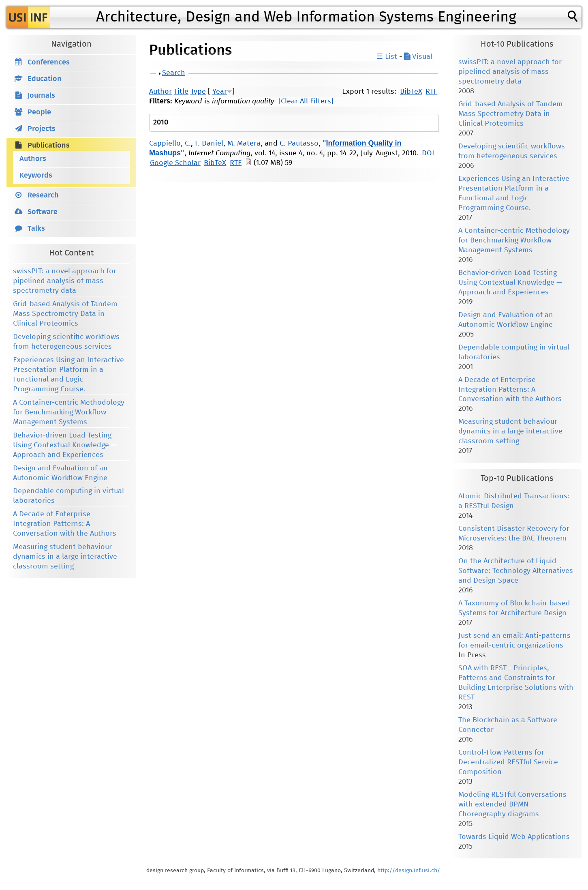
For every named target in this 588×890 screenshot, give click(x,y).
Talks (36, 229)
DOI (428, 153)
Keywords (36, 176)
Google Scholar (175, 163)
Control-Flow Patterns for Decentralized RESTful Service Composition (508, 762)
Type (198, 92)
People (39, 112)
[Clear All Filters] (306, 101)
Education (45, 79)
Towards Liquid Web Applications (514, 837)
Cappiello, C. (170, 144)
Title (181, 92)
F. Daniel (209, 144)
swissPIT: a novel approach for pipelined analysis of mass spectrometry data (65, 281)
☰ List (387, 57)
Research (43, 195)
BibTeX (411, 92)
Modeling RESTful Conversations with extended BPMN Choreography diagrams (512, 804)
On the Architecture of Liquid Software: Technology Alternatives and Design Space (516, 571)
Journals (41, 96)
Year (220, 92)
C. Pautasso (299, 144)
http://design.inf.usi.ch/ (409, 871)
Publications (49, 146)
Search (174, 73)
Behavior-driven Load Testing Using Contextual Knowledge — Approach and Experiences (65, 445)
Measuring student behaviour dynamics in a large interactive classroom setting (65, 557)
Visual (418, 57)
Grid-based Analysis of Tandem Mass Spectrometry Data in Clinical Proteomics (65, 314)
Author (160, 92)
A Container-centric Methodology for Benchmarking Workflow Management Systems (69, 412)
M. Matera (244, 144)
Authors (33, 159)
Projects (42, 129)
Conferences (49, 62)
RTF (431, 92)
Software (43, 212)
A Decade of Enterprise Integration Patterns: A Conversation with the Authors (65, 524)
